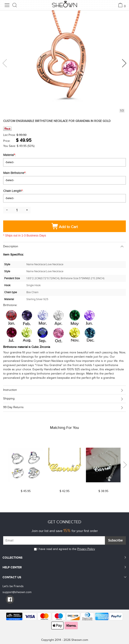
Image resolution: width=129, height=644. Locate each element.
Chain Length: (14, 191)
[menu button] (7, 5)
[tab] (64, 246)
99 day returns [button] (13, 407)
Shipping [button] (9, 399)
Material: (10, 155)
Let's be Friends (13, 586)
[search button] (15, 5)
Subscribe (115, 540)
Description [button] (11, 246)
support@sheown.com (17, 592)
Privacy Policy (86, 549)
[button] (124, 63)
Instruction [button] (10, 390)
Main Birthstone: (15, 173)
